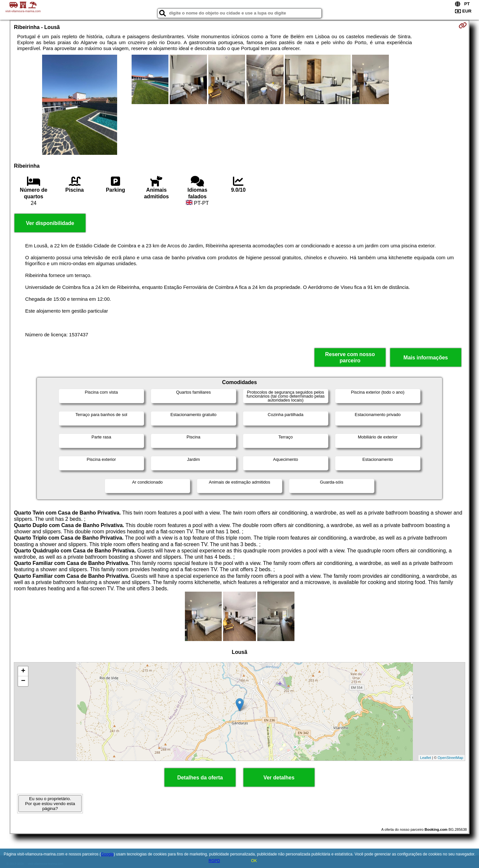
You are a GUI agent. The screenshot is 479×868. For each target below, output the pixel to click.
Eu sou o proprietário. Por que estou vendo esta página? (50, 804)
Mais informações (426, 358)
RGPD (214, 861)
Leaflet (426, 758)
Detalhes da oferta (200, 778)
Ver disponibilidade (50, 223)
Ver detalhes (279, 778)
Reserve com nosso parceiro (350, 357)
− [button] (23, 681)
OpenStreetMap (450, 758)
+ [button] (23, 671)
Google (107, 854)
